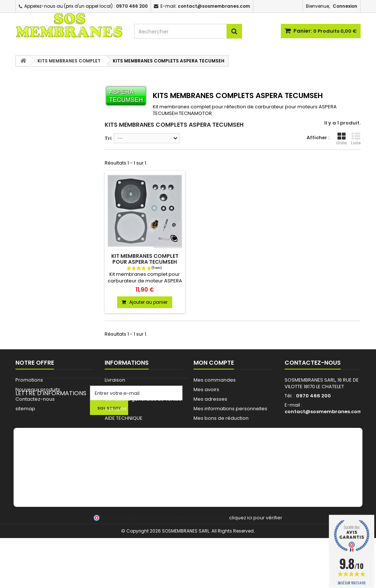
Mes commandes (215, 380)
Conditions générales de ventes (143, 399)
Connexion (345, 6)
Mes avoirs (206, 389)
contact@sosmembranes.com (323, 412)
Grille (341, 139)
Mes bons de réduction (221, 418)
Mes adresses (210, 399)
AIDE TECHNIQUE (124, 418)
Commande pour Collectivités (141, 389)
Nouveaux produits (38, 389)
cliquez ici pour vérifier (256, 568)
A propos (116, 409)
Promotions (29, 380)
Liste (356, 139)
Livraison (115, 380)
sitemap (25, 409)
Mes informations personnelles (230, 409)
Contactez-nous (35, 399)
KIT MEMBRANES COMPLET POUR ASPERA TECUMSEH (145, 259)
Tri (108, 138)
